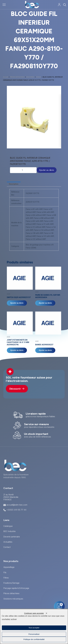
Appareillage (9, 567)
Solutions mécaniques (13, 599)
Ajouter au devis (47, 170)
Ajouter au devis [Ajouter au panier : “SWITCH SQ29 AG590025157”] (17, 303)
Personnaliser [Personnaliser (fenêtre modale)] (34, 634)
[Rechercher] (65, 5)
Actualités (8, 542)
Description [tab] (14, 184)
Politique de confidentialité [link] (34, 639)
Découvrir (17, 389)
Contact (7, 547)
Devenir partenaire (12, 537)
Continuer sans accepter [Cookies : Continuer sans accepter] (34, 613)
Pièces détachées (11, 593)
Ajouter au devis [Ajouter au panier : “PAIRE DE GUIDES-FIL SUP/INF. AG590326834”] (45, 303)
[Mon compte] (59, 5)
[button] (33, 147)
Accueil (6, 77)
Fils (5, 572)
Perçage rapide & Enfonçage (16, 588)
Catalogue (8, 526)
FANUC (39, 77)
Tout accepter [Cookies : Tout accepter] (34, 628)
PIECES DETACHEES (17, 77)
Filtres (6, 578)
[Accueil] (32, 5)
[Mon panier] (59, 606)
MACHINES (30, 77)
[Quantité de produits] (23, 170)
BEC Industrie (9, 531)
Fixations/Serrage (11, 583)
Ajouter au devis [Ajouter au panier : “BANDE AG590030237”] (45, 350)
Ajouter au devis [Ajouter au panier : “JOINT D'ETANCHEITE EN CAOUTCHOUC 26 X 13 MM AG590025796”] (17, 350)
